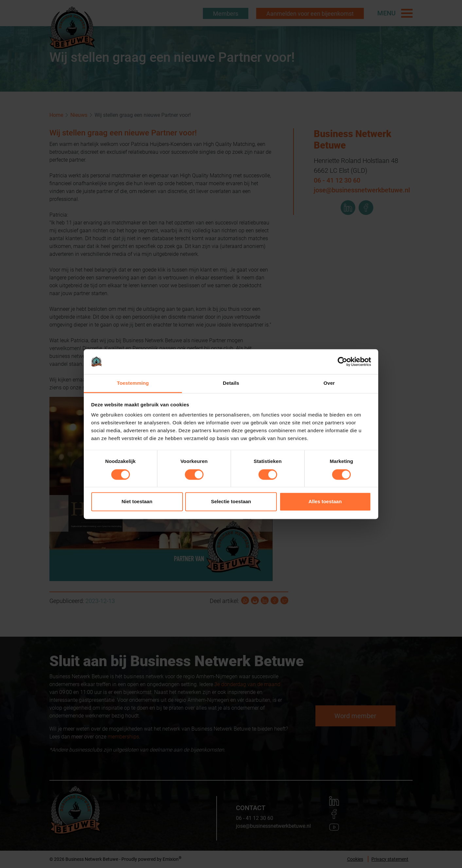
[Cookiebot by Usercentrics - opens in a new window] (342, 362)
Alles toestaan (325, 502)
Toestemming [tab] (133, 383)
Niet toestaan (137, 502)
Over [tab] (329, 383)
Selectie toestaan (231, 502)
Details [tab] (231, 383)
